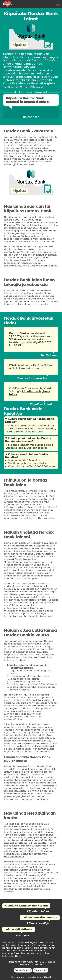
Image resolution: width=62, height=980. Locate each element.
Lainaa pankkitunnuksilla (40, 918)
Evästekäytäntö (23, 970)
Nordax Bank (18, 333)
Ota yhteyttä (41, 970)
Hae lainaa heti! (14, 857)
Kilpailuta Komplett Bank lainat (26, 906)
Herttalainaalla (26, 546)
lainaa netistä (27, 945)
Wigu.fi (47, 977)
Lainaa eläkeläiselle (19, 929)
